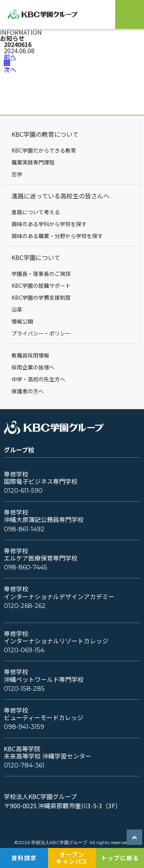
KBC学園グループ (47, 14)
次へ (10, 69)
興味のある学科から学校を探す (49, 224)
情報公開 (22, 321)
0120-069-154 (24, 650)
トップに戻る (120, 858)
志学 (17, 174)
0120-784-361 (24, 765)
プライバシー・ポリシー (41, 333)
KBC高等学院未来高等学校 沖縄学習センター (48, 752)
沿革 (17, 309)
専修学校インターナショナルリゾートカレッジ (56, 637)
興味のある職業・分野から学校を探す (57, 236)
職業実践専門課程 (33, 162)
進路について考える (36, 212)
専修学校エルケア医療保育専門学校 (41, 554)
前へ (10, 57)
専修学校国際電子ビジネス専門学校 (41, 478)
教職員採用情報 (30, 355)
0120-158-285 (24, 689)
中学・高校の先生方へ (38, 379)
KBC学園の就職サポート (41, 285)
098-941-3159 (24, 727)
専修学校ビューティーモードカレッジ (44, 714)
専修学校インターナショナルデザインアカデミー (59, 593)
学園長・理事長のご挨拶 (41, 274)
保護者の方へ (28, 391)
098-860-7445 (26, 567)
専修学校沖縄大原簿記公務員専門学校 (44, 516)
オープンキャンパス (72, 858)
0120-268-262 (25, 606)
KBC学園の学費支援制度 (41, 297)
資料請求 (24, 858)
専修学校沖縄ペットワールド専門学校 (44, 675)
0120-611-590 (23, 491)
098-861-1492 (24, 529)
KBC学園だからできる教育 (44, 150)
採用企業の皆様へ (33, 367)
